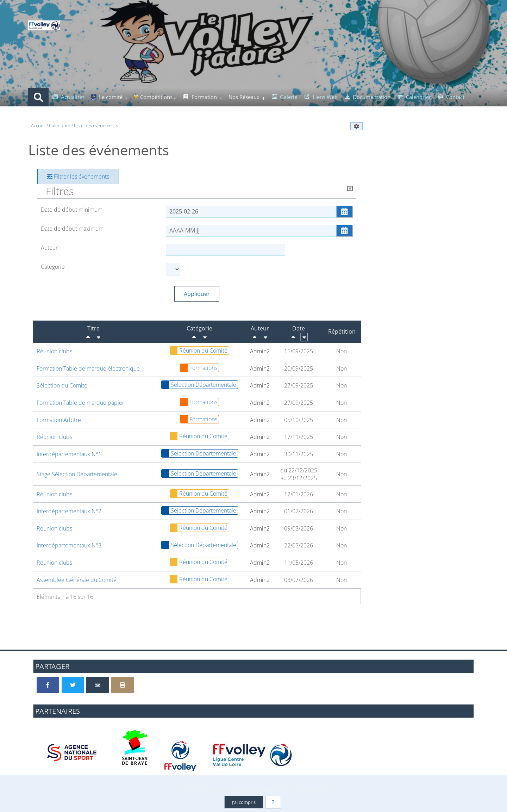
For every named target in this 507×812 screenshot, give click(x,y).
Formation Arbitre (59, 420)
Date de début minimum (72, 210)
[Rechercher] (38, 97)
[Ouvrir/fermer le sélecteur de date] (345, 212)
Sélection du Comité (62, 385)
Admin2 (260, 351)
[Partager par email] (98, 685)
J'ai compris (244, 802)
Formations (199, 368)
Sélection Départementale (199, 385)
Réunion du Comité (199, 351)
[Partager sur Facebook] (48, 685)
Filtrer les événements (78, 176)
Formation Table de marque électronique (88, 368)
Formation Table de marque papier (80, 403)
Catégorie (53, 267)
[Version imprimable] (123, 685)
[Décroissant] (88, 337)
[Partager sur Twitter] (73, 685)
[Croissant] (99, 337)
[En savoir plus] (273, 802)
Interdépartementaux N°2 (69, 511)
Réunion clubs (54, 351)
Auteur (49, 248)
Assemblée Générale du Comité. (77, 580)
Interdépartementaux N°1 (69, 454)
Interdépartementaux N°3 (69, 545)
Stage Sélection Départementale (77, 474)
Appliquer (197, 294)
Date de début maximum (72, 229)
